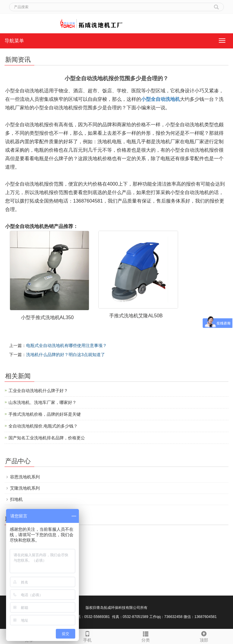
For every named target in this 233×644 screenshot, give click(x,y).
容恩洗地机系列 (25, 477)
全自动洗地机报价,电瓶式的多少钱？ (43, 426)
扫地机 (16, 499)
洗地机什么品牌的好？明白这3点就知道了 (66, 355)
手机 (87, 636)
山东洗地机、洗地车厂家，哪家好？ (42, 402)
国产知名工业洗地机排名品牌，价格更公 (47, 438)
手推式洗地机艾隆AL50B (136, 316)
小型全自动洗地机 (160, 99)
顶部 (204, 636)
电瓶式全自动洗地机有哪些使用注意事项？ (66, 345)
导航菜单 (14, 41)
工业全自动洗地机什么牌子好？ (38, 391)
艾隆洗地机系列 (25, 488)
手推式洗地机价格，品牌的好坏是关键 (45, 414)
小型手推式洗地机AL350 (47, 317)
